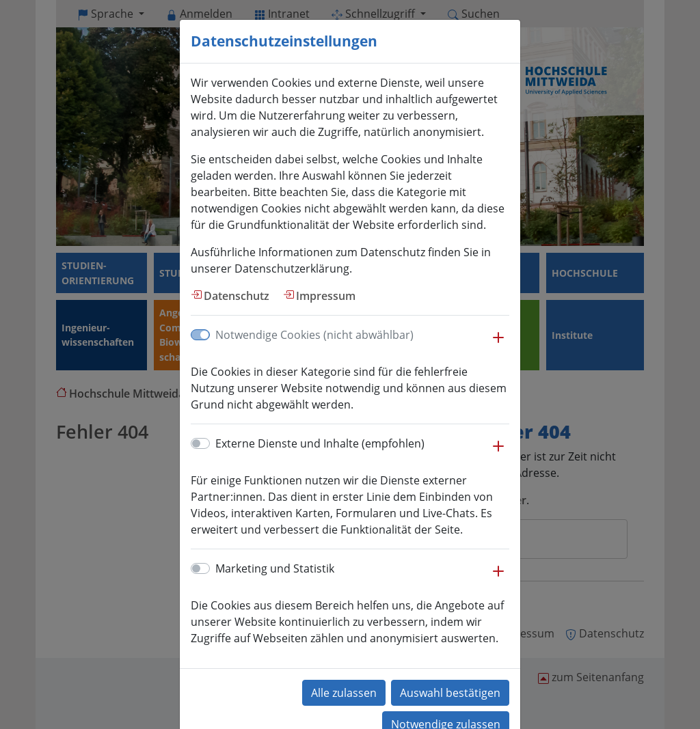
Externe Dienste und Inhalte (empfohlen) (320, 443)
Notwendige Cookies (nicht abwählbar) (314, 335)
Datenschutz (237, 296)
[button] (498, 344)
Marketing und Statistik (275, 568)
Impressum (326, 296)
